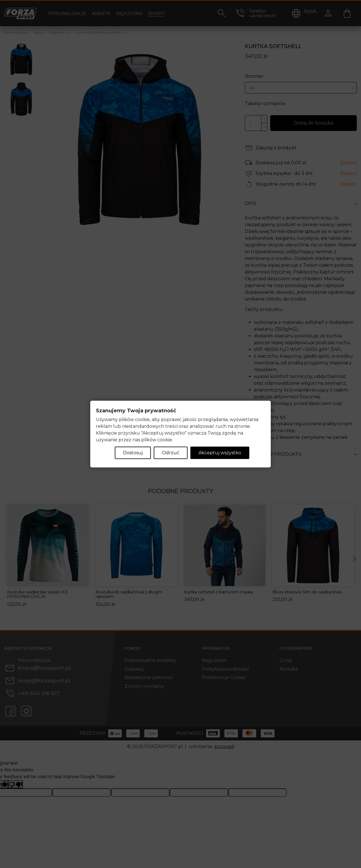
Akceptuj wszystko (220, 452)
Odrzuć (171, 452)
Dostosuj (133, 452)
